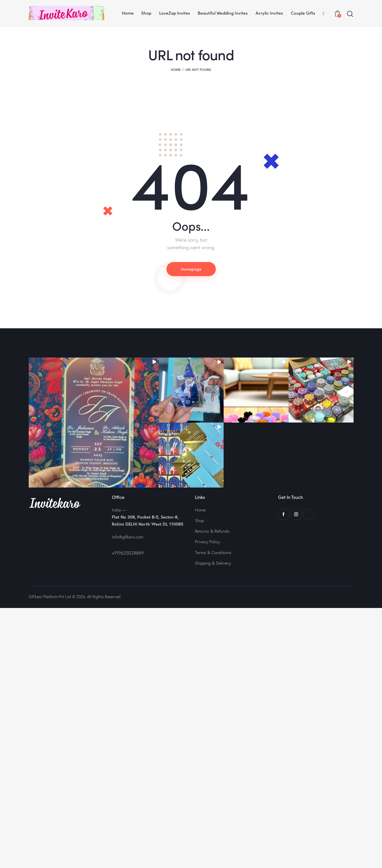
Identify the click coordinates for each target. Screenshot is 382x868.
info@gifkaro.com (128, 537)
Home (176, 69)
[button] (94, 423)
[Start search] (350, 14)
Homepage (191, 269)
